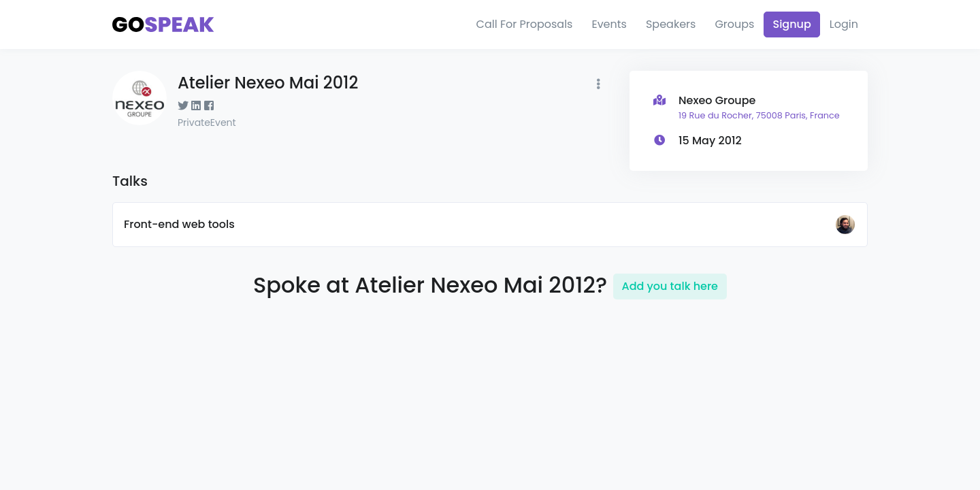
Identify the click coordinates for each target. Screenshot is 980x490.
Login (844, 24)
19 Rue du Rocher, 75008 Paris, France (759, 115)
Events (609, 24)
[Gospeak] (163, 25)
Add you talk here (670, 286)
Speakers (671, 24)
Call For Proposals (525, 24)
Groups (734, 24)
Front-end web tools (179, 224)
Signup (791, 24)
